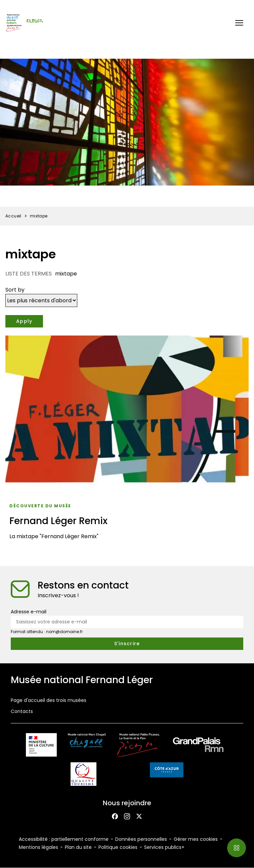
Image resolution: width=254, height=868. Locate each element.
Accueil (13, 216)
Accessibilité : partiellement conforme (64, 839)
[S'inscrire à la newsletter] (127, 644)
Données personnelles (141, 839)
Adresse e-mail (29, 612)
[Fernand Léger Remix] (127, 440)
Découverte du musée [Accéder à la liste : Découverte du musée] (40, 506)
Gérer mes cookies (196, 839)
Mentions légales (38, 847)
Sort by (15, 290)
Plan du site (78, 847)
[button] (239, 23)
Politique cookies (118, 847)
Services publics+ (164, 847)
